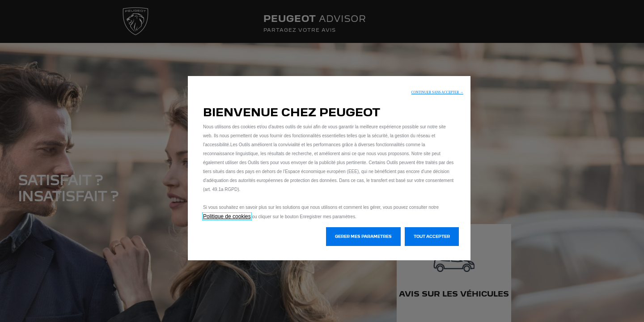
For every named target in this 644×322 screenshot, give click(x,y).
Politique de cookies (227, 216)
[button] (437, 92)
